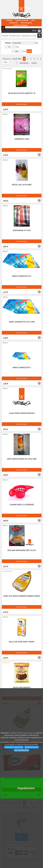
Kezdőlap (9, 20)
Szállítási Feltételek (21, 25)
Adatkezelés (14, 23)
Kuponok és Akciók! (22, 20)
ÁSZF (33, 20)
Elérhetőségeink (26, 23)
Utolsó (34, 63)
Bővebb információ (32, 747)
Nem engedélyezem (21, 750)
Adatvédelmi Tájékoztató (14, 747)
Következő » (24, 63)
